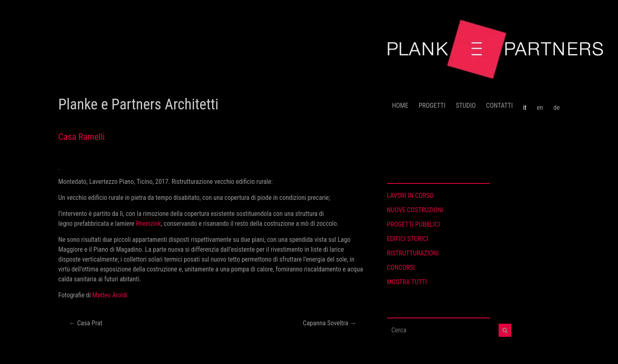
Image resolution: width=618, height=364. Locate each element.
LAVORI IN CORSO (410, 196)
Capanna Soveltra (330, 323)
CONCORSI (401, 268)
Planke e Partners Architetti (139, 104)
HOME (400, 105)
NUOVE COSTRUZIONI (415, 210)
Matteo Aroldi (111, 295)
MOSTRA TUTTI (407, 282)
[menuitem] (525, 104)
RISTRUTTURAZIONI (413, 253)
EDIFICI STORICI (408, 239)
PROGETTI (432, 105)
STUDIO (466, 105)
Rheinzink (148, 224)
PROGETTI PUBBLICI (414, 224)
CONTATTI (499, 105)
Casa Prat (86, 323)
